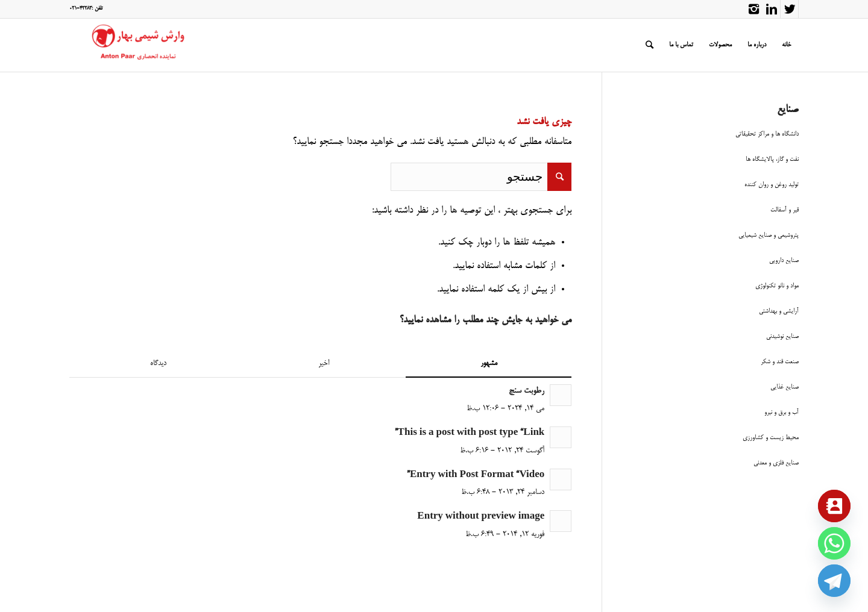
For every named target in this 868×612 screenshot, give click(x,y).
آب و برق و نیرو (782, 412)
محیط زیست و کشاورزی (771, 438)
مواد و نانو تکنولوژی (777, 286)
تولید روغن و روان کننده (772, 185)
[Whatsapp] (834, 543)
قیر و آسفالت (785, 210)
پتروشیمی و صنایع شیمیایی (769, 235)
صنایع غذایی (785, 387)
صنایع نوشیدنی (782, 336)
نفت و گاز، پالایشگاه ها (772, 159)
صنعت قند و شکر (780, 362)
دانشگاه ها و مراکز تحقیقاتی (767, 134)
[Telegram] (834, 581)
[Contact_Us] (834, 506)
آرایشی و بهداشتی (779, 311)
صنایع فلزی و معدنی (776, 463)
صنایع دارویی (784, 261)
